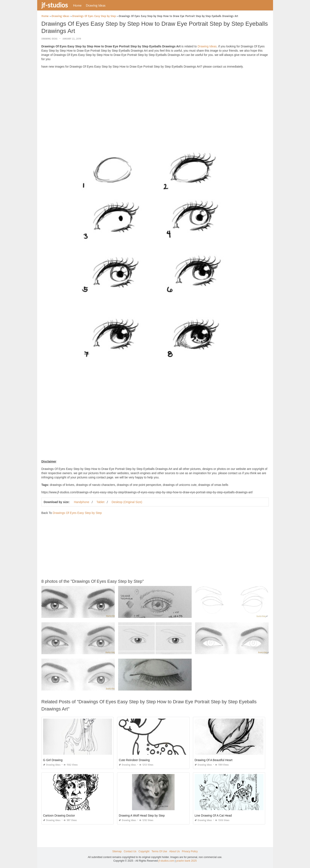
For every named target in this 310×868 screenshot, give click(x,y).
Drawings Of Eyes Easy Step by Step (77, 513)
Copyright (144, 851)
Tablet (100, 502)
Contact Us (130, 851)
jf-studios (55, 5)
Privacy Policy (190, 851)
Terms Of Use (159, 851)
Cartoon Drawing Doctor (59, 816)
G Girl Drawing (53, 760)
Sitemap (117, 851)
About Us (175, 851)
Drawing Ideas (96, 5)
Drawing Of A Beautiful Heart (214, 760)
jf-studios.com (166, 861)
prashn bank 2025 (187, 861)
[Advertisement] (155, 102)
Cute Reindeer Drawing (134, 760)
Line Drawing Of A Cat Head (213, 816)
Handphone (82, 502)
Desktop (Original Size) (127, 502)
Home (77, 5)
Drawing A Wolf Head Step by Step (142, 816)
